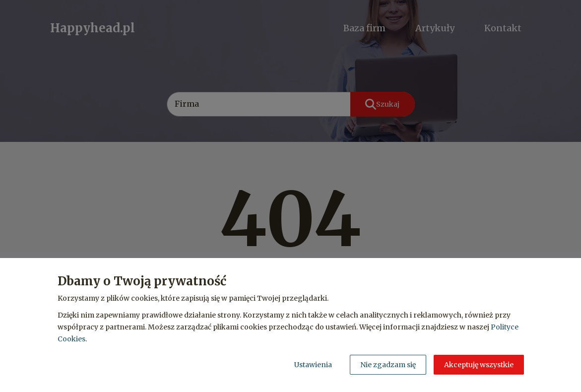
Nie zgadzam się (388, 365)
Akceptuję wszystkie (479, 365)
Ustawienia (313, 365)
